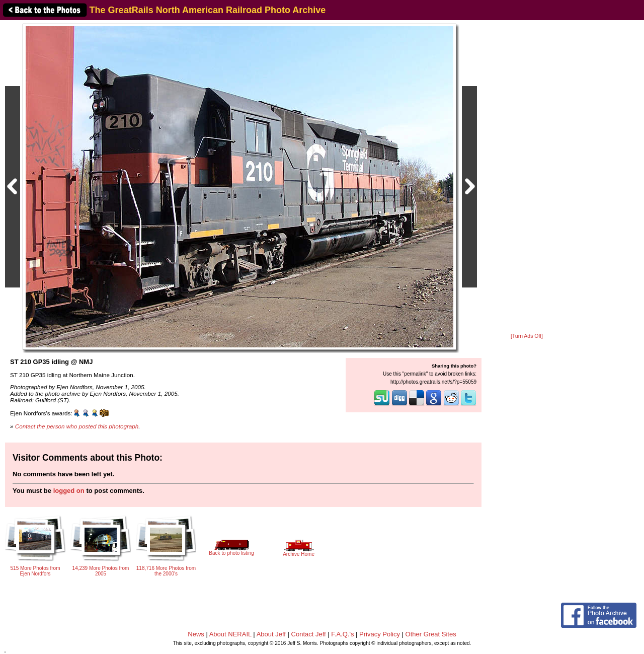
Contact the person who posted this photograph (77, 426)
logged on (69, 491)
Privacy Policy (380, 634)
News (196, 634)
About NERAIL (230, 634)
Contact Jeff (309, 634)
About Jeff (271, 634)
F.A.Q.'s (342, 634)
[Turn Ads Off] (527, 336)
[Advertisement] (527, 177)
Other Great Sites (431, 634)
